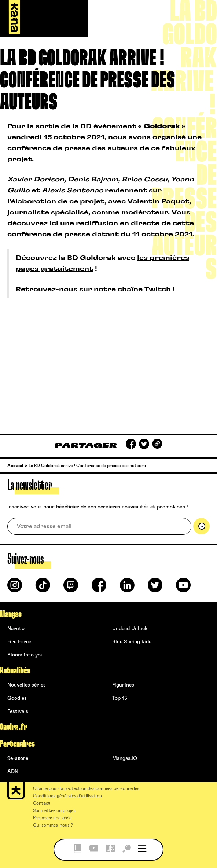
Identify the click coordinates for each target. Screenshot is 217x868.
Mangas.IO (125, 758)
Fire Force (19, 642)
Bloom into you (25, 655)
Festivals (18, 711)
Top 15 (120, 698)
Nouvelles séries (27, 685)
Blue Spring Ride (132, 642)
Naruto (16, 629)
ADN (13, 772)
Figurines (123, 685)
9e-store (18, 758)
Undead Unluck (130, 629)
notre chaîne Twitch (132, 290)
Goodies (17, 698)
